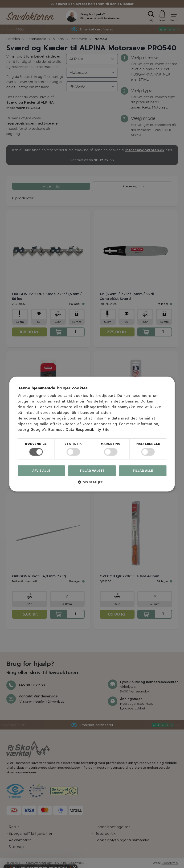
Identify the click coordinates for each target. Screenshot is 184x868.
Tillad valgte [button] (92, 471)
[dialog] (92, 434)
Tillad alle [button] (143, 471)
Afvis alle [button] (41, 471)
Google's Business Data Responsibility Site (70, 430)
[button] (92, 484)
